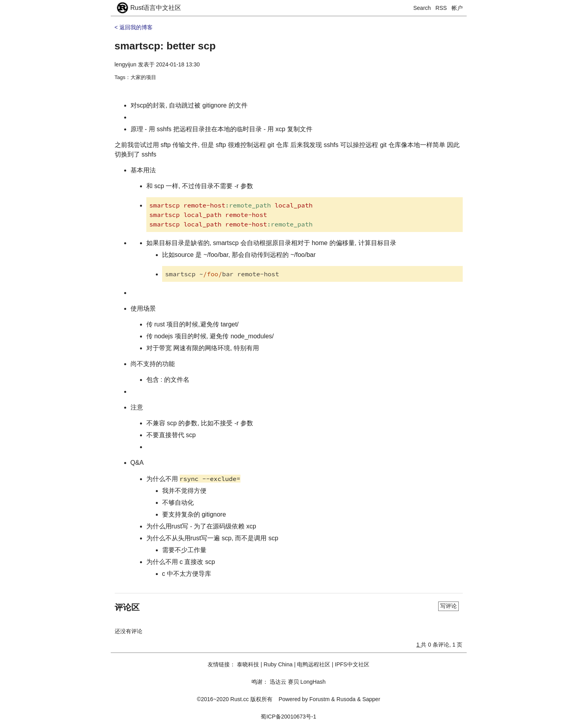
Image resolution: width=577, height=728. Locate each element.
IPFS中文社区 (352, 664)
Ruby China (278, 664)
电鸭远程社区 (314, 664)
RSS (441, 8)
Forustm (319, 699)
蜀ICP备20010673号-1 (288, 717)
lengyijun (126, 64)
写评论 (448, 606)
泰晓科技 (248, 664)
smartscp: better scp (165, 46)
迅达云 (278, 682)
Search (422, 8)
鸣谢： (260, 682)
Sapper (371, 699)
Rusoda (346, 699)
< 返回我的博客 (134, 27)
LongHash (313, 682)
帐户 (457, 8)
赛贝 (293, 682)
